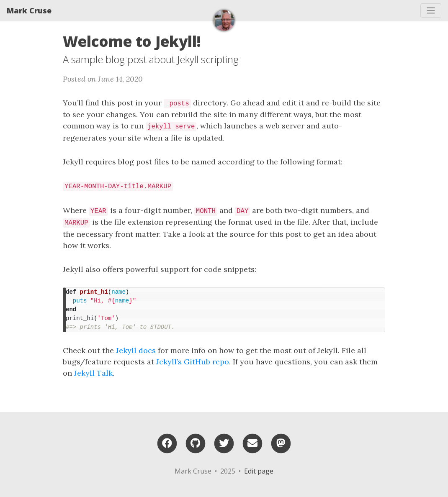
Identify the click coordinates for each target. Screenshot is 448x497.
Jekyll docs (136, 350)
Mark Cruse (29, 10)
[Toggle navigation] (431, 10)
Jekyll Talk (93, 373)
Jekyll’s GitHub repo (193, 362)
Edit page (259, 471)
